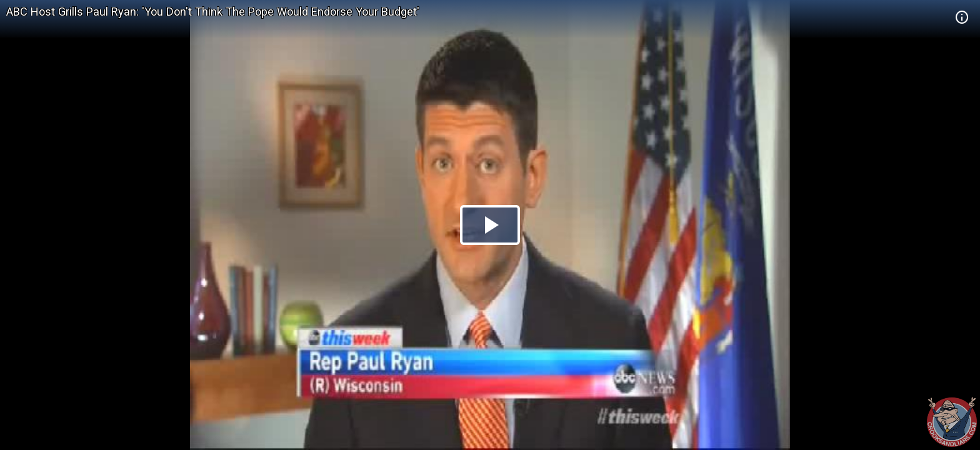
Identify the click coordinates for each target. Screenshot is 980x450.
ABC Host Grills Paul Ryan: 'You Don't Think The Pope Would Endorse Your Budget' (213, 12)
